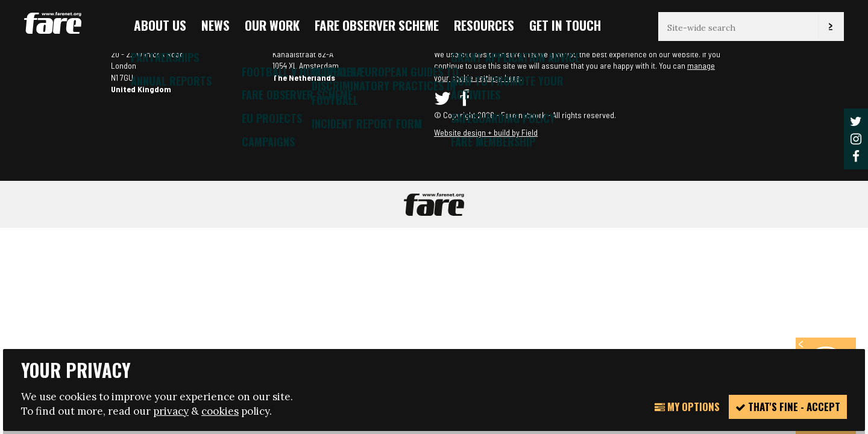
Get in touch (565, 25)
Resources (484, 25)
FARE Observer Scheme (377, 25)
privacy (171, 411)
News (215, 25)
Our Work (272, 25)
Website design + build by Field (486, 132)
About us (160, 25)
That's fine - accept (788, 407)
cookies (220, 411)
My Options (687, 407)
